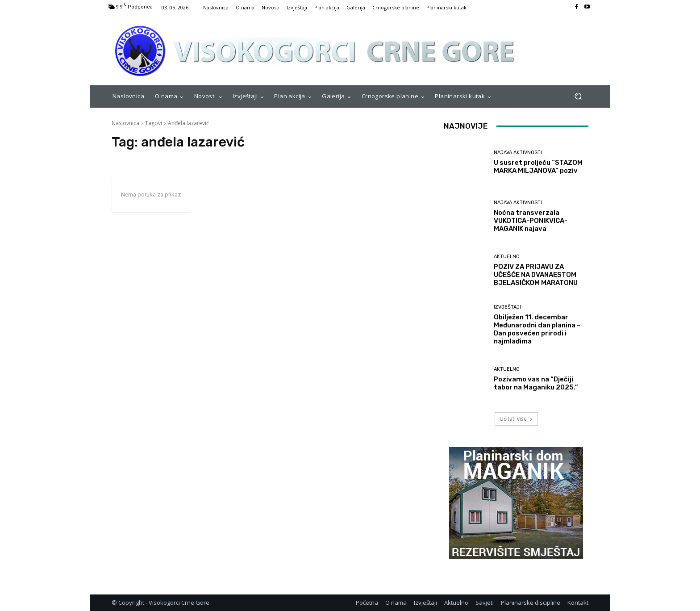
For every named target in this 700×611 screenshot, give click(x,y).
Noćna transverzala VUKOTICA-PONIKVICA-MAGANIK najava (531, 221)
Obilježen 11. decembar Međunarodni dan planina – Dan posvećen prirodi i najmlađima (537, 329)
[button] (578, 96)
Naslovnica (125, 123)
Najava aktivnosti (518, 153)
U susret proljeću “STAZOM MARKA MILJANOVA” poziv (538, 167)
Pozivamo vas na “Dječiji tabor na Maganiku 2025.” (536, 383)
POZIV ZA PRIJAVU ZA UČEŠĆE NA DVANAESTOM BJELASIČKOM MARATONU (536, 275)
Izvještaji (507, 307)
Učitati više (516, 419)
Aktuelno (507, 257)
